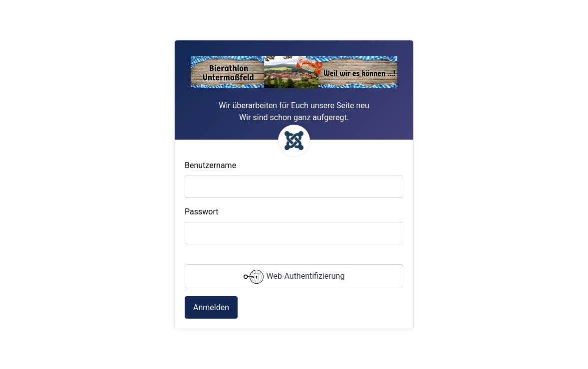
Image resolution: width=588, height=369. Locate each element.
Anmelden (211, 307)
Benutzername (210, 165)
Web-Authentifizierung (294, 277)
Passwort (201, 212)
